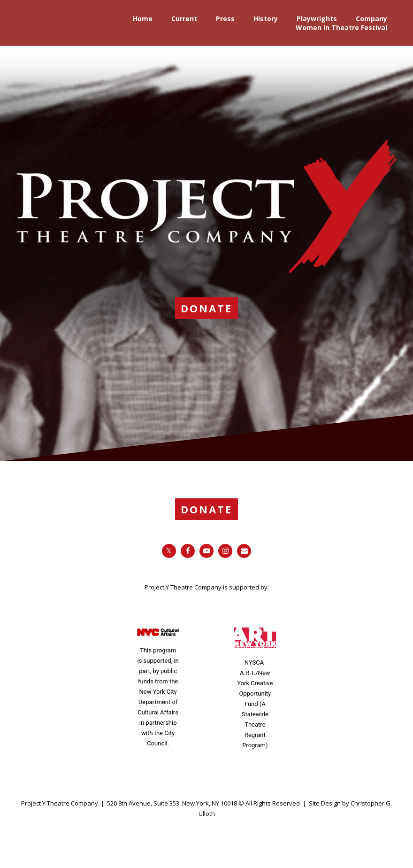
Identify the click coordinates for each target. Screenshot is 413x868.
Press (225, 19)
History (266, 19)
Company (371, 19)
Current (184, 19)
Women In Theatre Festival (341, 27)
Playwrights (317, 19)
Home (143, 19)
